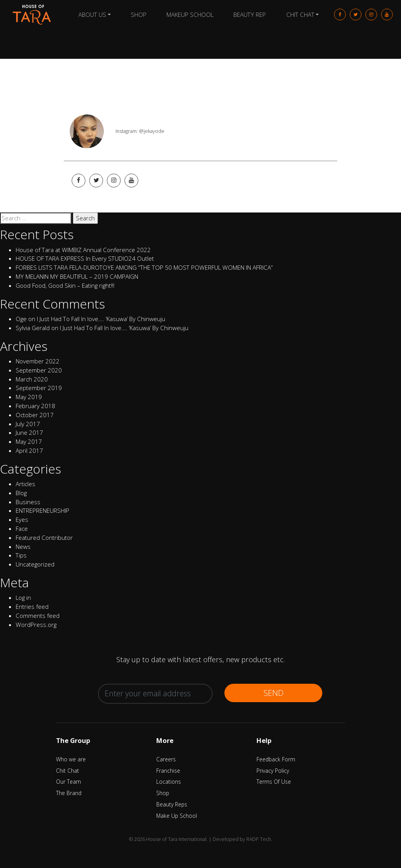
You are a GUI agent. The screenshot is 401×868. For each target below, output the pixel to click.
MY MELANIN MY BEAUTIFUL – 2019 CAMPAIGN (77, 276)
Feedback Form (276, 759)
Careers (166, 759)
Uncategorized (35, 564)
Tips (21, 555)
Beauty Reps (172, 804)
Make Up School (177, 816)
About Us (92, 15)
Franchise (168, 771)
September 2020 (39, 370)
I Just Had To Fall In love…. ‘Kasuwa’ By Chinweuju (101, 319)
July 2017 (28, 424)
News (23, 547)
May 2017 (29, 441)
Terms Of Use (274, 782)
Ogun (89, 87)
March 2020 (32, 379)
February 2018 (35, 406)
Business (28, 502)
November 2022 (38, 361)
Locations (169, 782)
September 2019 (39, 388)
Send (274, 693)
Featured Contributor (44, 538)
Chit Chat (300, 15)
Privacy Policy (273, 771)
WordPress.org (36, 625)
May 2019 (29, 397)
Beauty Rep (250, 15)
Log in (23, 597)
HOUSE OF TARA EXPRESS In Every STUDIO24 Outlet (85, 258)
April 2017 (29, 450)
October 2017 (35, 415)
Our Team (69, 782)
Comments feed (38, 616)
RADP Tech (259, 839)
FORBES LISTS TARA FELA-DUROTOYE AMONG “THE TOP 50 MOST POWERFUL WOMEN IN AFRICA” (144, 267)
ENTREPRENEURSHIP (42, 510)
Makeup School (190, 15)
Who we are (71, 759)
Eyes (22, 519)
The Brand (69, 793)
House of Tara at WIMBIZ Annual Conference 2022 (83, 250)
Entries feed (32, 607)
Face (22, 528)
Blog (21, 493)
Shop (139, 15)
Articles (25, 484)
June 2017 (29, 432)
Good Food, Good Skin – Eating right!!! (65, 285)
